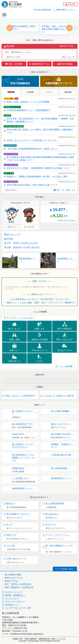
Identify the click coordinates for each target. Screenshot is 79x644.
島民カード (12, 303)
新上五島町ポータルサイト (17, 514)
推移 (64, 203)
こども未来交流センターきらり (24, 299)
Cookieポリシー (11, 605)
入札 (43, 303)
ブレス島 (9, 546)
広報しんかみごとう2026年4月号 (19, 396)
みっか (8, 524)
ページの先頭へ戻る (65, 569)
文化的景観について (67, 260)
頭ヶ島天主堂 (47, 299)
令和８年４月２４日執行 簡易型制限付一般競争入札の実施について (37, 168)
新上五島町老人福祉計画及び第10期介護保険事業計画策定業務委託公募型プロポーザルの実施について (39, 159)
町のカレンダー (13, 235)
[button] (70, 4)
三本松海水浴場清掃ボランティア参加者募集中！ (27, 110)
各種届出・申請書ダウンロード (64, 446)
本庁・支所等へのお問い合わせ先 (21, 243)
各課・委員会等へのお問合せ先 (18, 587)
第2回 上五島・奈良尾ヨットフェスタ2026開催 (27, 102)
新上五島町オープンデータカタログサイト (25, 446)
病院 (37, 303)
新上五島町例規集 (60, 468)
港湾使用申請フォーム (62, 478)
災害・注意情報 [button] (14, 64)
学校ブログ (10, 535)
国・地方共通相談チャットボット (58, 547)
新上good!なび (51, 514)
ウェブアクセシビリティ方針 (17, 608)
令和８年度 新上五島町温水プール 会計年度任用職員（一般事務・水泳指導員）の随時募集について (39, 120)
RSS (57, 190)
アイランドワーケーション (56, 535)
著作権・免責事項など (14, 595)
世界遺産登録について (28, 260)
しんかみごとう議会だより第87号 (57, 396)
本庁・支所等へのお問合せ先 (17, 584)
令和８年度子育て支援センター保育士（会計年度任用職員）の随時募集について (39, 131)
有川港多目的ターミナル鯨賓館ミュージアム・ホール (25, 458)
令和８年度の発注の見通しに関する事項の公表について (31, 185)
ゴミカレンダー (62, 299)
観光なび (9, 503)
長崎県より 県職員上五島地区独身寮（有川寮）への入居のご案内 (36, 177)
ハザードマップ (55, 303)
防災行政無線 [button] (65, 64)
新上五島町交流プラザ (23, 424)
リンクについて (11, 599)
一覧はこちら (68, 57)
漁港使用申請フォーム (23, 488)
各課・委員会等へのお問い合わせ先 (22, 247)
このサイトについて (13, 592)
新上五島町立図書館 (61, 411)
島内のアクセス (11, 581)
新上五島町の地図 (12, 575)
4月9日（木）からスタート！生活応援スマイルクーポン (31, 140)
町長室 (9, 239)
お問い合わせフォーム (15, 559)
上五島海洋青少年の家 (62, 455)
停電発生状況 (19, 468)
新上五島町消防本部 (53, 503)
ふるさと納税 (26, 303)
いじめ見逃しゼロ (21, 478)
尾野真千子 (70, 303)
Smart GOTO (19, 434)
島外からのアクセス (61, 424)
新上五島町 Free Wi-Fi (62, 434)
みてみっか (49, 524)
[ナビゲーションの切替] (4, 15)
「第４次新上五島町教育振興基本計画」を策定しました (31, 149)
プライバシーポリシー (14, 602)
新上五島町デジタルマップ (25, 413)
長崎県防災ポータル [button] (39, 64)
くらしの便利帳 (65, 366)
